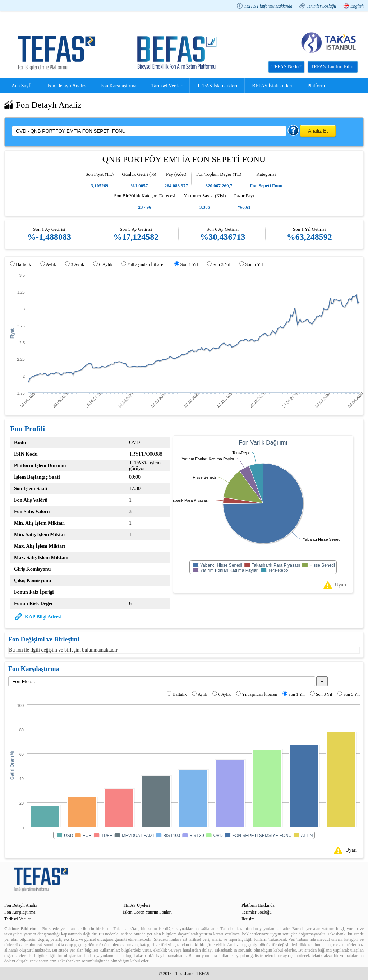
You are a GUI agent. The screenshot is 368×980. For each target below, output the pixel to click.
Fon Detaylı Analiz (67, 86)
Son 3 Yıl (222, 264)
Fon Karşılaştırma (118, 86)
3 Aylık (77, 264)
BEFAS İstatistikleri (272, 86)
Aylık (51, 264)
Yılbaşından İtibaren (146, 264)
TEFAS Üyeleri (136, 905)
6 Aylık (105, 264)
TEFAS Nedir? (286, 67)
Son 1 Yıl (189, 264)
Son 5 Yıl (254, 264)
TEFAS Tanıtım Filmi (333, 67)
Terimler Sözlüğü (321, 6)
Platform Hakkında (258, 905)
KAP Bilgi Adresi (43, 617)
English (357, 6)
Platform (316, 86)
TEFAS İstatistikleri (217, 86)
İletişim (248, 919)
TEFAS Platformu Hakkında (268, 6)
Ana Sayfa (22, 86)
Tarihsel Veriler (167, 86)
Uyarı (341, 585)
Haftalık (24, 264)
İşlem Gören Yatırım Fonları (147, 912)
